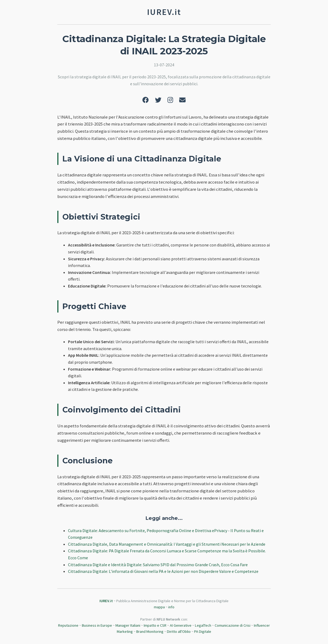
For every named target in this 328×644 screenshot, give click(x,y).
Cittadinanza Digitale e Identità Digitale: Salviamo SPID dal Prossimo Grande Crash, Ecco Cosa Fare (158, 565)
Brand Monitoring (150, 631)
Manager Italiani (128, 625)
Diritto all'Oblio (179, 631)
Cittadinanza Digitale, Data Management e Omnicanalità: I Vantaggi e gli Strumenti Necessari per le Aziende (167, 544)
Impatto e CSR (155, 625)
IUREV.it (106, 601)
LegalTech (203, 625)
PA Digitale (203, 631)
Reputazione (68, 625)
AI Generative (181, 625)
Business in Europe (97, 625)
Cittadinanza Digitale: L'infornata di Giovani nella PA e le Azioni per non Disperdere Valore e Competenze (163, 571)
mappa (159, 607)
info (171, 607)
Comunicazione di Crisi (233, 625)
